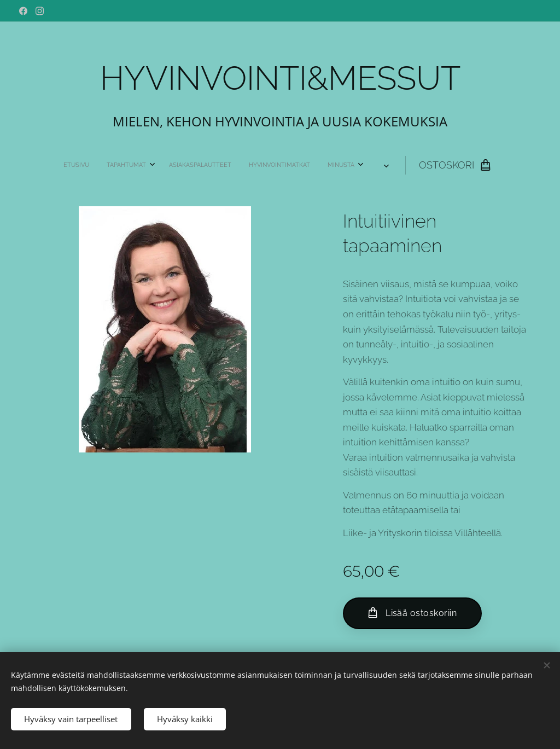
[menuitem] (151, 165)
